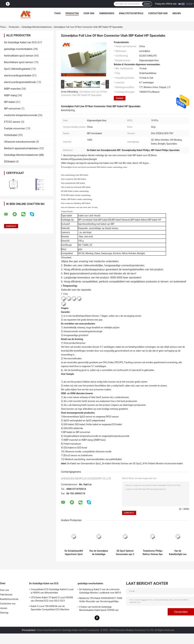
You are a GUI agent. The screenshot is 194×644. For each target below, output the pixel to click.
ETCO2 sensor (12, 122)
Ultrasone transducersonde (20, 142)
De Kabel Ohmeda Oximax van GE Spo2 (122, 463)
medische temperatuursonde (21, 115)
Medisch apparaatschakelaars (21, 148)
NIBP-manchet (12, 89)
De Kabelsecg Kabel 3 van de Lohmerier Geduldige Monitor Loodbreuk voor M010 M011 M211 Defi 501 (100, 592)
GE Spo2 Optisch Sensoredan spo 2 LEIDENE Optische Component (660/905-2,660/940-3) (125, 553)
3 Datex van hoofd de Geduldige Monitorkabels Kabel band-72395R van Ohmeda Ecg (99, 609)
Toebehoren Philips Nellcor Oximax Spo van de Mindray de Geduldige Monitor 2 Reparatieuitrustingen (153, 553)
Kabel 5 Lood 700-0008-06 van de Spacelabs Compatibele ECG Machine (50, 608)
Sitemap (4, 613)
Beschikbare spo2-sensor (19, 62)
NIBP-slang (10, 95)
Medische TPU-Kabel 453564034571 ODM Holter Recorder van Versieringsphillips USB (101, 600)
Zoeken (147, 4)
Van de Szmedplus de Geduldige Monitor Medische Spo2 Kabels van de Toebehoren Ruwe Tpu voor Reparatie (99, 553)
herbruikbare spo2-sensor (19, 56)
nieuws (177, 13)
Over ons (89, 13)
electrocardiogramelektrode (20, 82)
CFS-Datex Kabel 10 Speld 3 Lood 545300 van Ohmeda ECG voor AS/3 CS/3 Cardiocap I (52, 600)
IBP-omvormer (12, 109)
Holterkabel (11, 135)
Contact (120, 98)
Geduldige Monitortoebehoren (37, 27)
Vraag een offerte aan (166, 4)
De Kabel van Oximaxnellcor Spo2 (84, 463)
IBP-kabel (9, 102)
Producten (72, 13)
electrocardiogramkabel (18, 75)
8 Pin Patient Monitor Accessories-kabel (163, 463)
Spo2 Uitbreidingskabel (17, 69)
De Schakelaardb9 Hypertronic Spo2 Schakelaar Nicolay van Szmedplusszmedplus (74, 553)
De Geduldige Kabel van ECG (20, 42)
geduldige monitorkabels (18, 49)
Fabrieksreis (107, 13)
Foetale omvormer (15, 128)
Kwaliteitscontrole (131, 13)
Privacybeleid (29, 630)
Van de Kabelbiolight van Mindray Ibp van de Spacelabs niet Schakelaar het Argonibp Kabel (178, 553)
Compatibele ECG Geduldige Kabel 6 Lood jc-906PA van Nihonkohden (52, 591)
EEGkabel (9, 162)
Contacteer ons (158, 13)
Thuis (57, 13)
